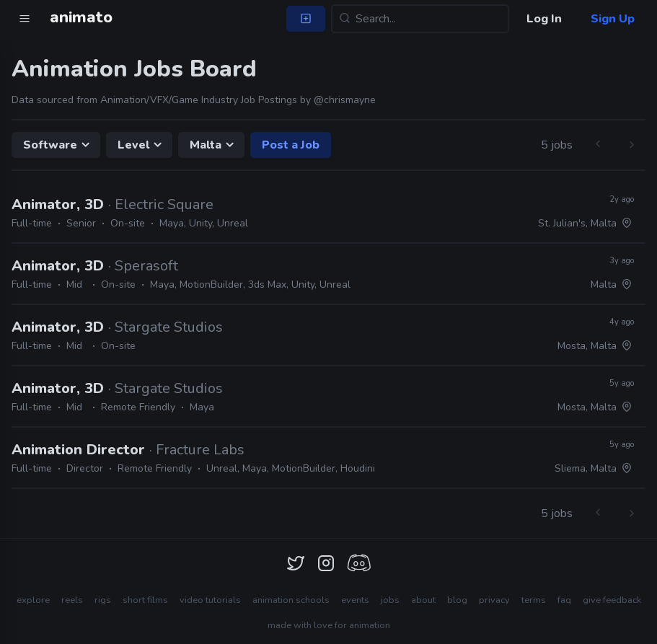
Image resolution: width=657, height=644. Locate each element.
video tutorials (210, 600)
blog (457, 600)
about (423, 600)
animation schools (291, 600)
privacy (494, 600)
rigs (103, 600)
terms (534, 600)
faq (564, 600)
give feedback (612, 600)
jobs (390, 600)
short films (145, 600)
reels (72, 600)
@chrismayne (345, 100)
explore (33, 600)
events (355, 600)
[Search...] (420, 19)
